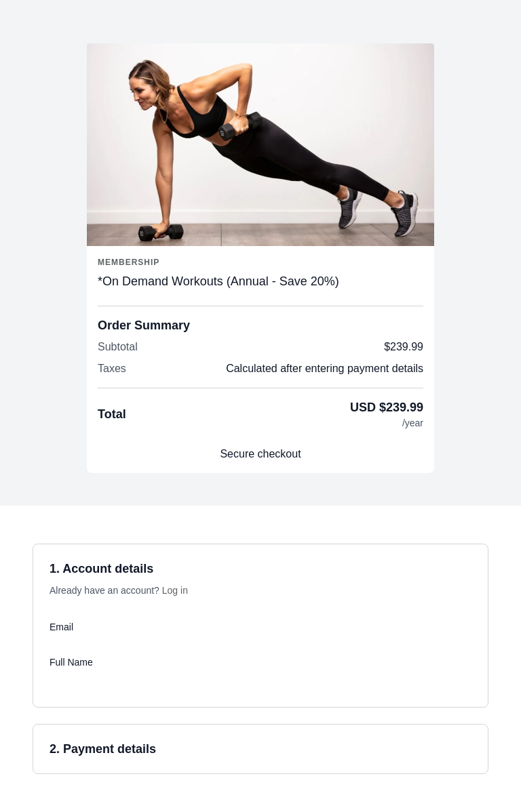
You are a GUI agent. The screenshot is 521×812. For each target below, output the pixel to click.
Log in (175, 590)
